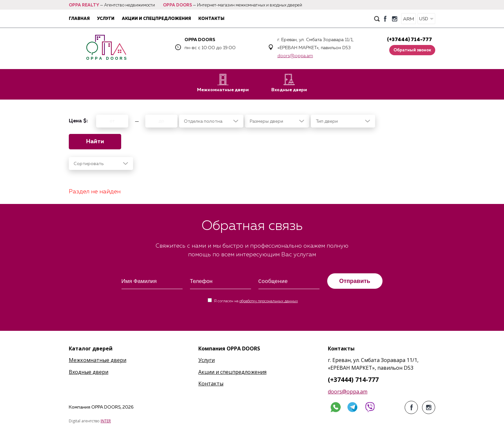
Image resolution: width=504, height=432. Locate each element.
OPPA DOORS (177, 5)
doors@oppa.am (295, 56)
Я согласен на (256, 301)
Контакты (211, 19)
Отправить (355, 281)
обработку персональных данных (269, 301)
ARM (409, 19)
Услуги (106, 19)
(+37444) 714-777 (410, 40)
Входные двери (289, 83)
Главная (79, 19)
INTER (106, 421)
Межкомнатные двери (223, 83)
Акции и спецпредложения (156, 19)
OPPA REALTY (84, 5)
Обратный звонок (412, 50)
